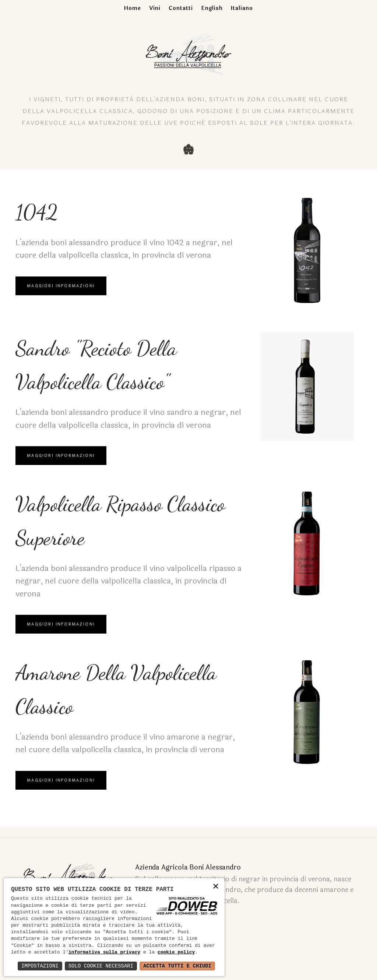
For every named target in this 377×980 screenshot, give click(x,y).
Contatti (181, 8)
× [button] (216, 887)
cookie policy (176, 952)
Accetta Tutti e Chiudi (177, 966)
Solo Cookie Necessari (101, 966)
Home (133, 8)
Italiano (242, 8)
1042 (38, 214)
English (212, 8)
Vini (155, 8)
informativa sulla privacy (104, 952)
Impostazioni (40, 966)
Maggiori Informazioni (61, 288)
